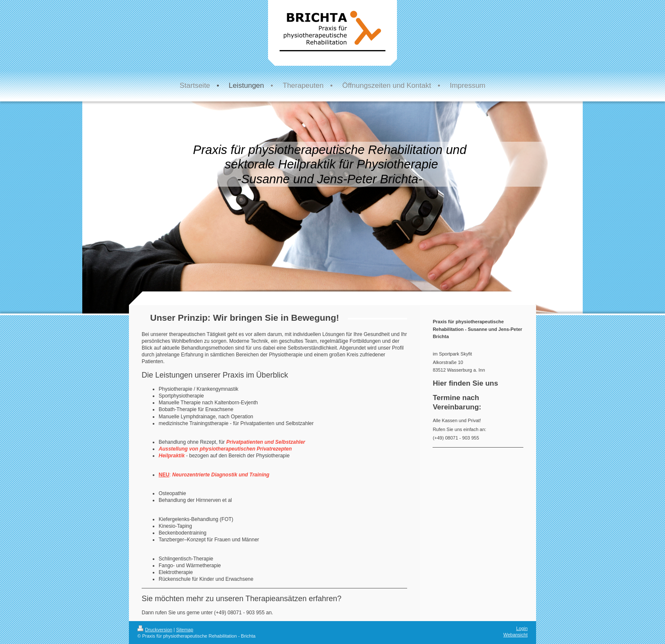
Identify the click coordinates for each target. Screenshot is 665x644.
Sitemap (184, 630)
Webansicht (516, 635)
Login (522, 628)
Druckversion (155, 630)
